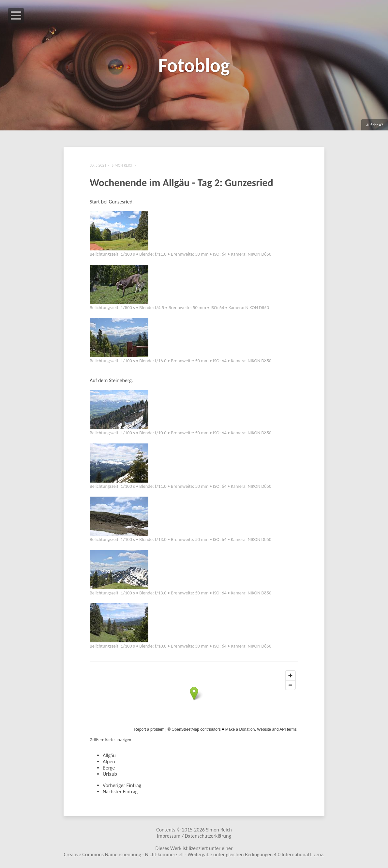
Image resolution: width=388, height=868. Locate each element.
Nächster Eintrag (120, 792)
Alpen (109, 762)
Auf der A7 (375, 125)
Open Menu (16, 15)
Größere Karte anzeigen (110, 740)
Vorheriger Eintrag (122, 785)
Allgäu (109, 755)
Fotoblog (194, 65)
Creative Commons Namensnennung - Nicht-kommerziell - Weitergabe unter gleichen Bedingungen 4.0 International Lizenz (194, 854)
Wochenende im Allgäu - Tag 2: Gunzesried (181, 183)
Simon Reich (219, 830)
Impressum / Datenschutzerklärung (194, 836)
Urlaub (110, 774)
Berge (109, 768)
